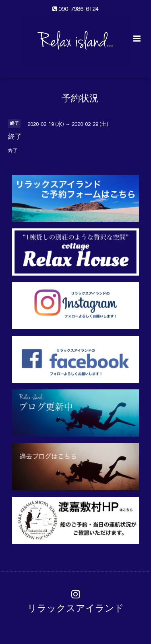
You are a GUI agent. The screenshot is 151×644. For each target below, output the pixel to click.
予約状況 (80, 98)
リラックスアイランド (76, 608)
